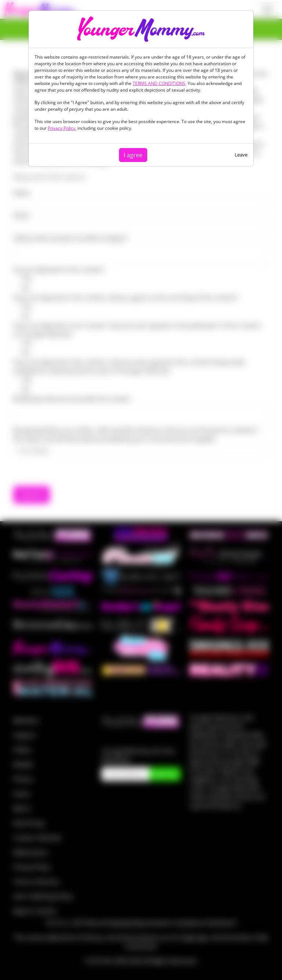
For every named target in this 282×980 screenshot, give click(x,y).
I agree (133, 155)
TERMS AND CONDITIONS (159, 83)
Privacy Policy (62, 128)
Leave (241, 155)
